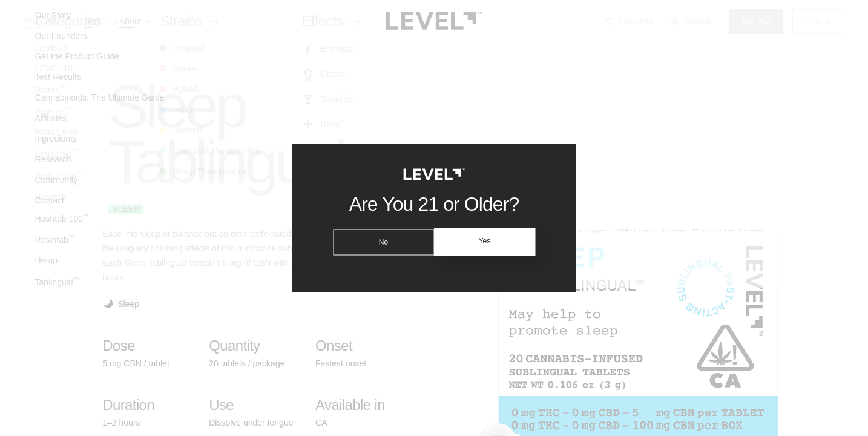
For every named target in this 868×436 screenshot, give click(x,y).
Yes (487, 242)
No (381, 242)
